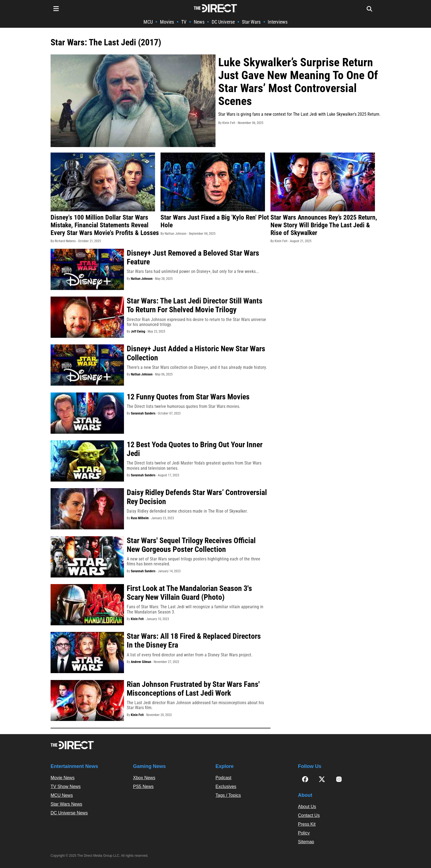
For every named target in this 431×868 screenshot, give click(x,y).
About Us (307, 807)
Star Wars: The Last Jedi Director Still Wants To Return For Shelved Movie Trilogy (195, 305)
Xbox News (144, 778)
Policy (304, 833)
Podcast (223, 778)
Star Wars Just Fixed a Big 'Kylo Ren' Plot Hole (215, 221)
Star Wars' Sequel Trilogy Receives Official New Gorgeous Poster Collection (191, 545)
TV (184, 22)
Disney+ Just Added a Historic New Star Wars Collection (196, 353)
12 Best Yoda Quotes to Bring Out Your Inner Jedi (195, 449)
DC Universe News (69, 813)
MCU (148, 22)
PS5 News (143, 787)
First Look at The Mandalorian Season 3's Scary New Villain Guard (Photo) (189, 593)
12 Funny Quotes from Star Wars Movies (188, 397)
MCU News (62, 795)
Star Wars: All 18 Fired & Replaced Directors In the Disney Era (194, 641)
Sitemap (306, 842)
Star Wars (251, 22)
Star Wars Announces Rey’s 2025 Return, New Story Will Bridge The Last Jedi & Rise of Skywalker (324, 225)
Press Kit (307, 824)
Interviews (278, 22)
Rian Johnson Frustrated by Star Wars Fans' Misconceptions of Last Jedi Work (193, 689)
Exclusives (226, 787)
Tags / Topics (228, 795)
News (199, 22)
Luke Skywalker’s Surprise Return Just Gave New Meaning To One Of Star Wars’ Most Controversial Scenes (298, 82)
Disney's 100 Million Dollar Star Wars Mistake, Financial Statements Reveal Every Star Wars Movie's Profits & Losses (105, 225)
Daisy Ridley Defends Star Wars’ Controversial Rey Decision (197, 497)
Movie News (63, 778)
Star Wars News (66, 804)
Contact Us (309, 815)
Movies (167, 22)
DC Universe (223, 22)
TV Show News (66, 787)
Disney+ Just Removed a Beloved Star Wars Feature (193, 257)
